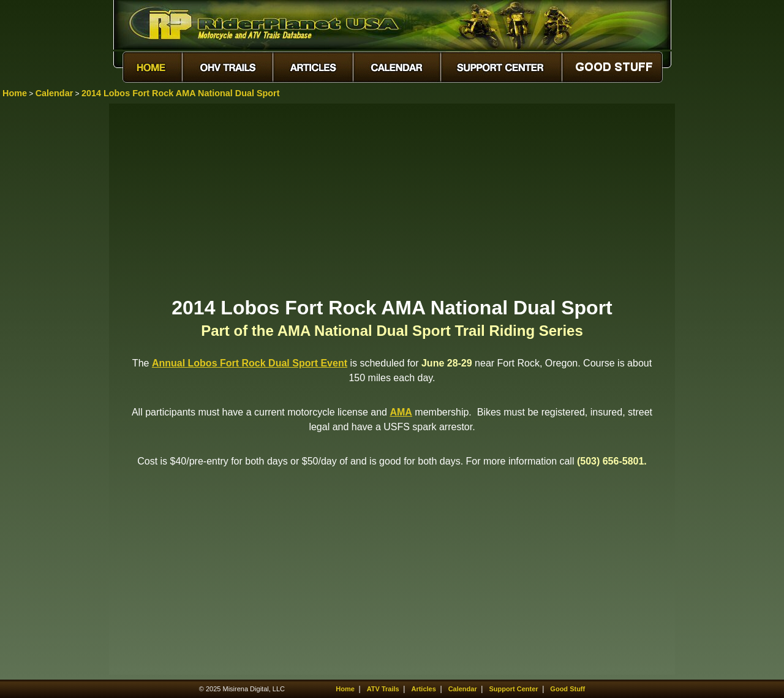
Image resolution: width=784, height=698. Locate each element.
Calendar (55, 93)
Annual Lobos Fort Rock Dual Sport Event (250, 363)
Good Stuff (567, 689)
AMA (401, 412)
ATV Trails (383, 689)
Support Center (514, 689)
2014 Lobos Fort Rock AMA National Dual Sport (181, 93)
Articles (423, 689)
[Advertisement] (392, 199)
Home (15, 93)
